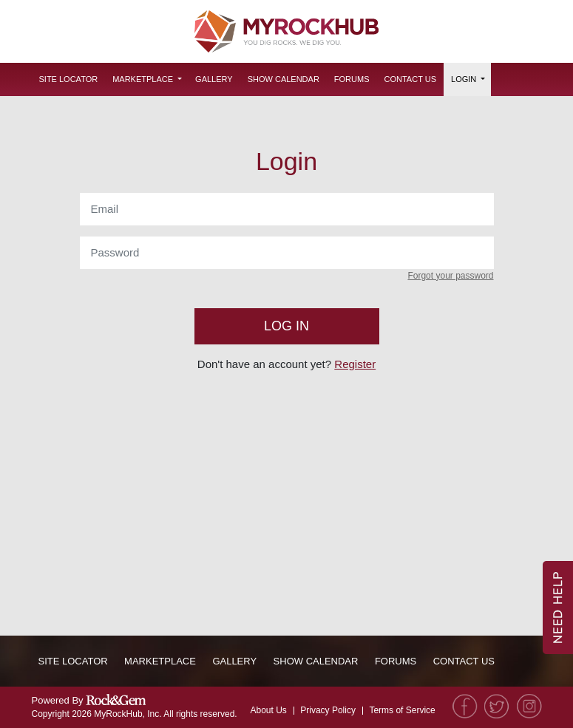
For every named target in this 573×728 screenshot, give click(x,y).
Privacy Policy (328, 710)
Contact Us (411, 79)
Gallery (214, 79)
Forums (352, 79)
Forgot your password (450, 276)
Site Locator (69, 79)
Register (355, 364)
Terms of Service (402, 710)
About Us (268, 710)
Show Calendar (284, 79)
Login (464, 79)
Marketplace (143, 79)
